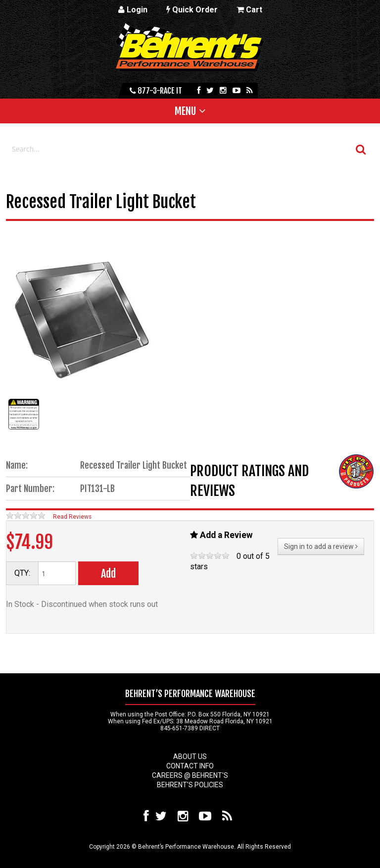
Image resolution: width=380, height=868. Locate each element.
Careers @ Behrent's (190, 775)
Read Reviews (72, 517)
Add (108, 573)
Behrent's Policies (190, 785)
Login (133, 10)
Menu (185, 111)
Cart (249, 10)
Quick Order (192, 10)
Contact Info (190, 766)
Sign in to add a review (321, 546)
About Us (190, 757)
